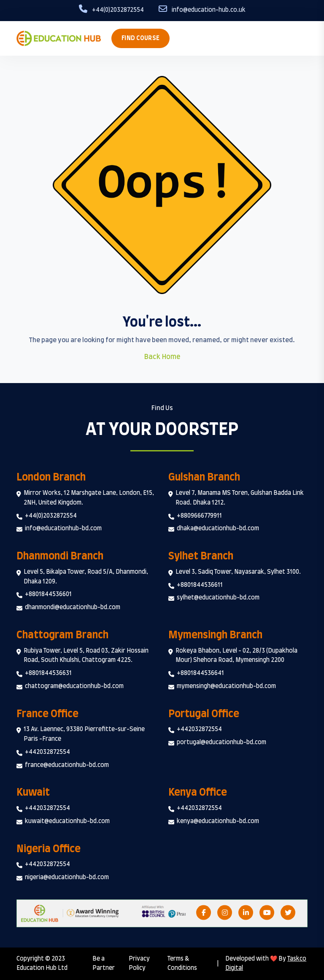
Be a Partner (104, 964)
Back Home (162, 357)
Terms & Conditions (182, 964)
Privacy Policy (139, 964)
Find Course (140, 38)
